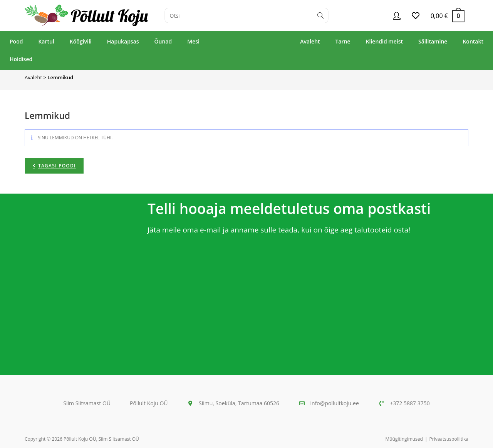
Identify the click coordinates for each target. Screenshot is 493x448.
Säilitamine (433, 41)
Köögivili (81, 41)
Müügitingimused (404, 439)
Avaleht (310, 41)
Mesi (193, 41)
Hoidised (21, 59)
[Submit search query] (321, 15)
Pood (16, 41)
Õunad (163, 41)
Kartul (46, 41)
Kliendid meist (384, 41)
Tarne (343, 41)
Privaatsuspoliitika (449, 439)
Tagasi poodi (57, 166)
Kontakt (473, 41)
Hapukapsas (123, 41)
